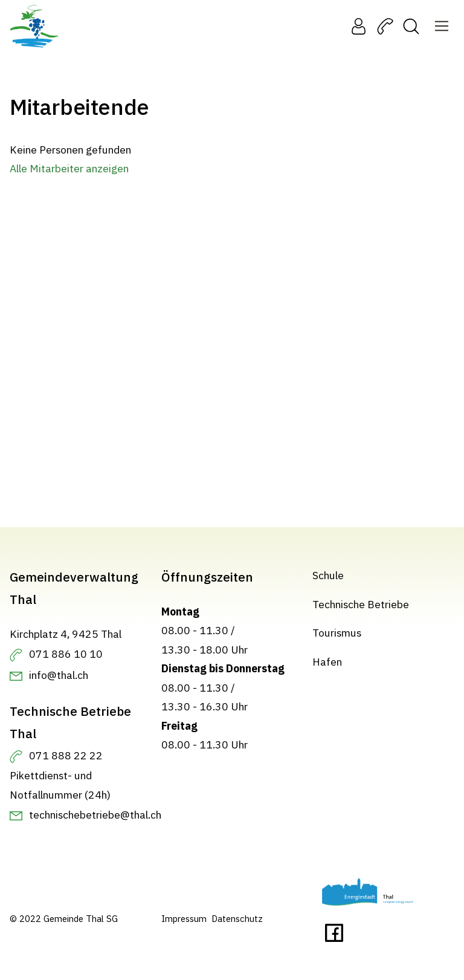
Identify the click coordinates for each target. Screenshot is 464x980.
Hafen (327, 662)
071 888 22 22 (66, 755)
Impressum (184, 919)
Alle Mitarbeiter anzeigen (69, 168)
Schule (328, 575)
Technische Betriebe (361, 604)
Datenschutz (237, 919)
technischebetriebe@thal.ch (95, 815)
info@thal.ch (59, 675)
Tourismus (337, 633)
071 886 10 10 (66, 654)
